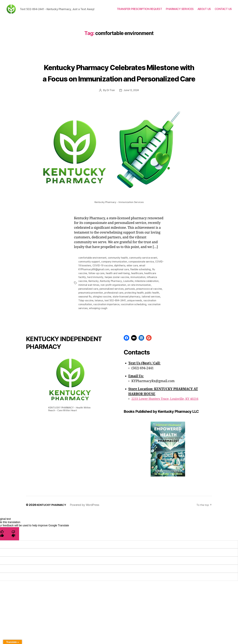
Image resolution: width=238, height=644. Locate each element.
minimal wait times (89, 311)
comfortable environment (93, 285)
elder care (143, 292)
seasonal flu (101, 322)
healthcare (138, 300)
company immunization (115, 289)
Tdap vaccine (106, 326)
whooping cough (126, 333)
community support (89, 289)
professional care (125, 318)
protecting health (146, 318)
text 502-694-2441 (136, 326)
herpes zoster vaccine (117, 304)
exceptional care (121, 296)
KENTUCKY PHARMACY (52, 530)
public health (86, 322)
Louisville (129, 307)
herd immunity (95, 304)
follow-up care (97, 300)
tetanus (120, 326)
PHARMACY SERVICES (180, 11)
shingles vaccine (118, 322)
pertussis (132, 315)
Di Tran (110, 117)
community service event (145, 285)
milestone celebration (148, 307)
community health (119, 285)
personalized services (113, 315)
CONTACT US (223, 11)
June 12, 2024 (131, 117)
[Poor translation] (13, 559)
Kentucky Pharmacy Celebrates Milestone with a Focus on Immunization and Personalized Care (119, 88)
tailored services (88, 326)
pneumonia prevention (101, 318)
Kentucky (94, 307)
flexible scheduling (143, 296)
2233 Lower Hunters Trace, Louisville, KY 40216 (168, 424)
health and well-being (119, 300)
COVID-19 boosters (89, 292)
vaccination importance (129, 330)
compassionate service (143, 289)
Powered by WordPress (87, 530)
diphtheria (130, 292)
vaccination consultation (101, 330)
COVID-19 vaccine (112, 292)
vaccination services (104, 333)
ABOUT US (204, 11)
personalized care (89, 315)
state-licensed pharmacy (143, 322)
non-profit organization (114, 311)
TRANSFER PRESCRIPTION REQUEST (139, 11)
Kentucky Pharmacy (111, 307)
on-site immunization (140, 311)
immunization (139, 304)
